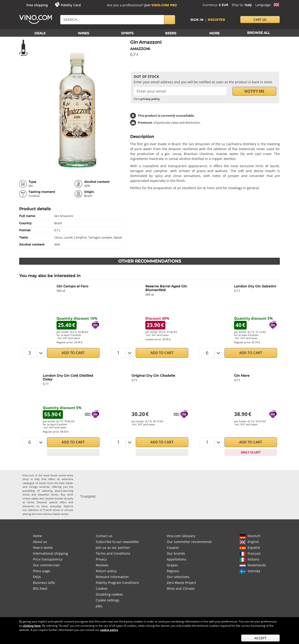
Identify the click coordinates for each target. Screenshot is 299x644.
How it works (43, 548)
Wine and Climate (181, 588)
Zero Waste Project (181, 583)
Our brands (176, 553)
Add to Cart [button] (73, 353)
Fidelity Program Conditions (117, 583)
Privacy (101, 559)
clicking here (32, 626)
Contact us (104, 536)
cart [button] (260, 20)
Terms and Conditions (113, 553)
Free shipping (37, 5)
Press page (41, 571)
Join (161, 5)
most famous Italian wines (52, 514)
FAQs (37, 577)
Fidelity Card (71, 5)
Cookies (102, 588)
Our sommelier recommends (189, 542)
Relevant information (112, 577)
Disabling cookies (109, 594)
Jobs (99, 606)
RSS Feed (40, 588)
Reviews (102, 565)
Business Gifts (44, 583)
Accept (260, 638)
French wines (52, 510)
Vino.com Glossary (181, 536)
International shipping (50, 553)
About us (40, 542)
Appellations (177, 559)
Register (217, 20)
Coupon (173, 548)
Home (37, 536)
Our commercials (46, 565)
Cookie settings (108, 600)
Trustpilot (88, 496)
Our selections (178, 577)
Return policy (106, 571)
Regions (173, 571)
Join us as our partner (113, 548)
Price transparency (48, 559)
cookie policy (109, 630)
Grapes (172, 565)
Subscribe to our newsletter (117, 542)
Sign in (197, 20)
